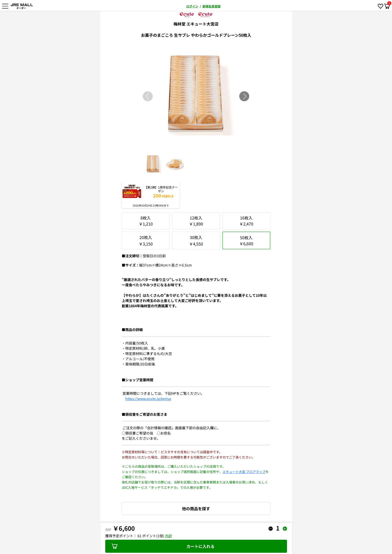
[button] (245, 96)
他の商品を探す (196, 508)
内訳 (168, 536)
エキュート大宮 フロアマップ (244, 472)
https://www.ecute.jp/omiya (148, 398)
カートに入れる (163, 546)
